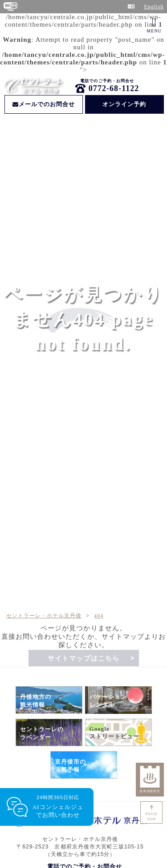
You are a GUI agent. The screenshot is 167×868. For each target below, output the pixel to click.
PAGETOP (152, 816)
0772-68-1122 (114, 88)
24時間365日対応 (58, 807)
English (154, 7)
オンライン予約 (124, 104)
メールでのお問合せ (44, 104)
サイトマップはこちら (83, 658)
